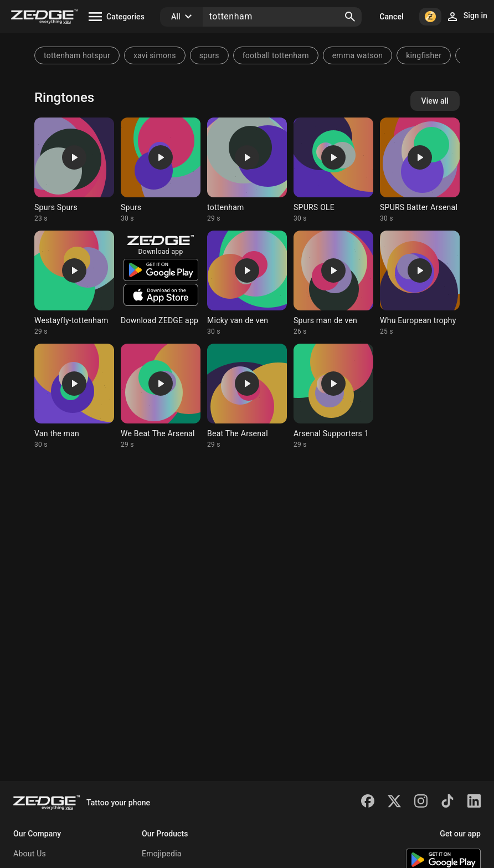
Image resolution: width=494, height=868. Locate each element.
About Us (30, 854)
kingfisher (424, 55)
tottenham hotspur (77, 55)
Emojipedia (162, 854)
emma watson (357, 55)
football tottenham (276, 55)
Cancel (391, 17)
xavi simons (155, 55)
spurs (209, 55)
